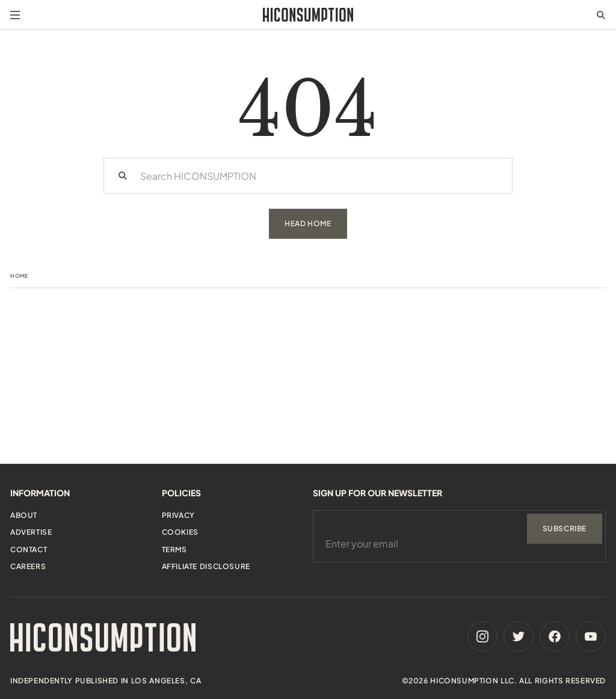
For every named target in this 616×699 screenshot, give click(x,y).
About (24, 515)
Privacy (178, 515)
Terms (174, 550)
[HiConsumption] (308, 15)
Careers (28, 566)
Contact (29, 550)
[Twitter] (519, 636)
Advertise (31, 532)
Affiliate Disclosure (206, 566)
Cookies (180, 532)
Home (19, 276)
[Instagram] (482, 636)
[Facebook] (555, 636)
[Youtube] (591, 636)
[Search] (123, 176)
